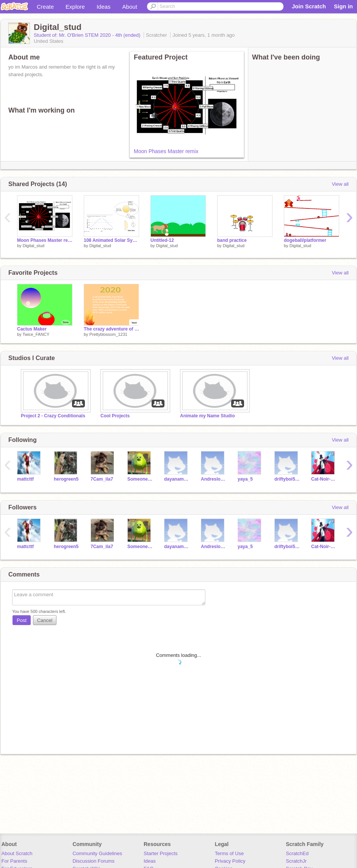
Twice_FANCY (36, 334)
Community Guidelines (97, 853)
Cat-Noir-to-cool (324, 479)
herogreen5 (66, 479)
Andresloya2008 (214, 479)
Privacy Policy (230, 861)
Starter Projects (161, 853)
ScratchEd (297, 853)
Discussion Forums (93, 861)
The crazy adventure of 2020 (111, 329)
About (130, 7)
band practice (232, 240)
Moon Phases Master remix (166, 151)
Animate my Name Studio (207, 416)
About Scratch (17, 853)
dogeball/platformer (305, 240)
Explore (75, 7)
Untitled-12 (162, 240)
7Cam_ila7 (102, 479)
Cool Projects (115, 416)
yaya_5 (245, 479)
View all (340, 184)
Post (22, 620)
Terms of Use (229, 853)
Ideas (104, 7)
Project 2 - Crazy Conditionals (53, 416)
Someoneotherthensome (140, 479)
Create (45, 7)
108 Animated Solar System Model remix (111, 240)
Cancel (45, 620)
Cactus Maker (32, 329)
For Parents (14, 861)
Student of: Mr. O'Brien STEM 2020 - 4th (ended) (88, 35)
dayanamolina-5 (177, 479)
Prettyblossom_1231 (108, 334)
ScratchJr (296, 861)
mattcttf (25, 479)
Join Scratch (309, 6)
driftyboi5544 (287, 479)
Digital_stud (34, 246)
